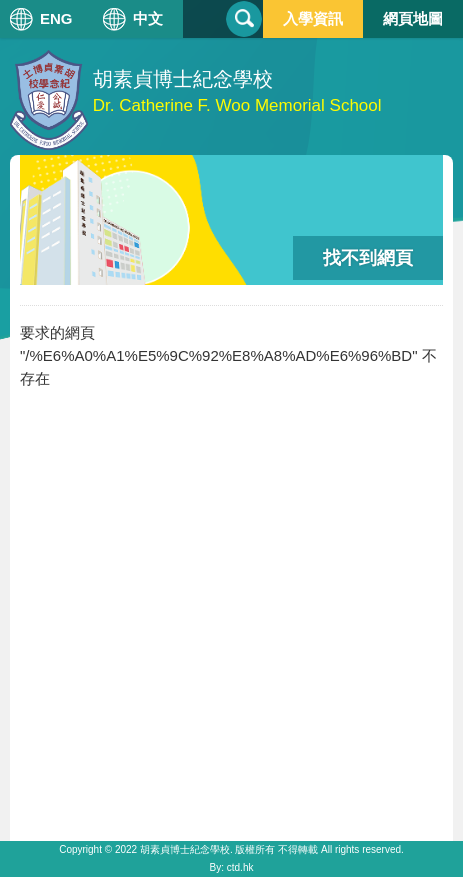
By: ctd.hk (232, 867)
